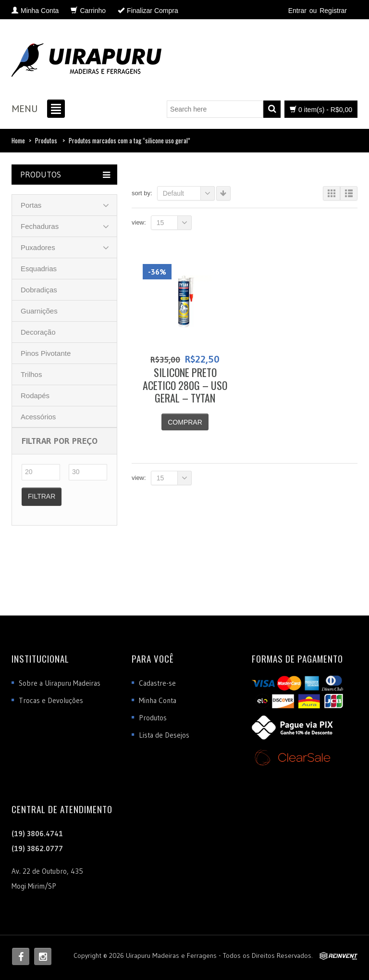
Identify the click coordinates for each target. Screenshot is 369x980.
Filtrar (42, 496)
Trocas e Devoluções (51, 700)
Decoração (38, 332)
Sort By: (142, 193)
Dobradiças (39, 290)
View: (139, 222)
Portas (31, 205)
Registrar (333, 11)
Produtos (46, 140)
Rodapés (35, 396)
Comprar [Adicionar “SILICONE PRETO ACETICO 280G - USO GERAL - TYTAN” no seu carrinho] (185, 422)
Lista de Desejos (164, 735)
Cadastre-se (157, 683)
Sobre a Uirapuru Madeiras (60, 683)
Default (189, 193)
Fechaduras (40, 226)
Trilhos (31, 374)
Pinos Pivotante (46, 353)
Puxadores (38, 247)
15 (174, 223)
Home (18, 140)
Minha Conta (158, 700)
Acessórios (38, 417)
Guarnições (39, 311)
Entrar (297, 11)
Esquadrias (39, 269)
